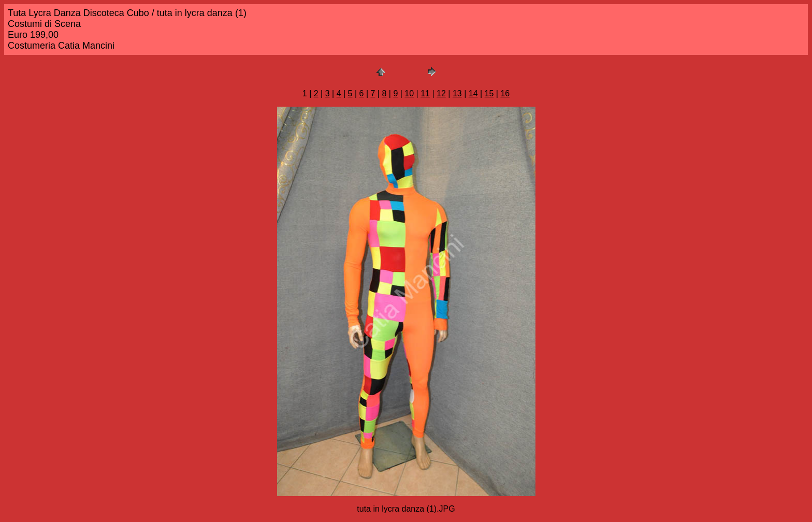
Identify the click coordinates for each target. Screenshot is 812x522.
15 (489, 93)
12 (441, 93)
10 (409, 93)
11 (425, 93)
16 (505, 93)
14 (473, 93)
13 (457, 93)
